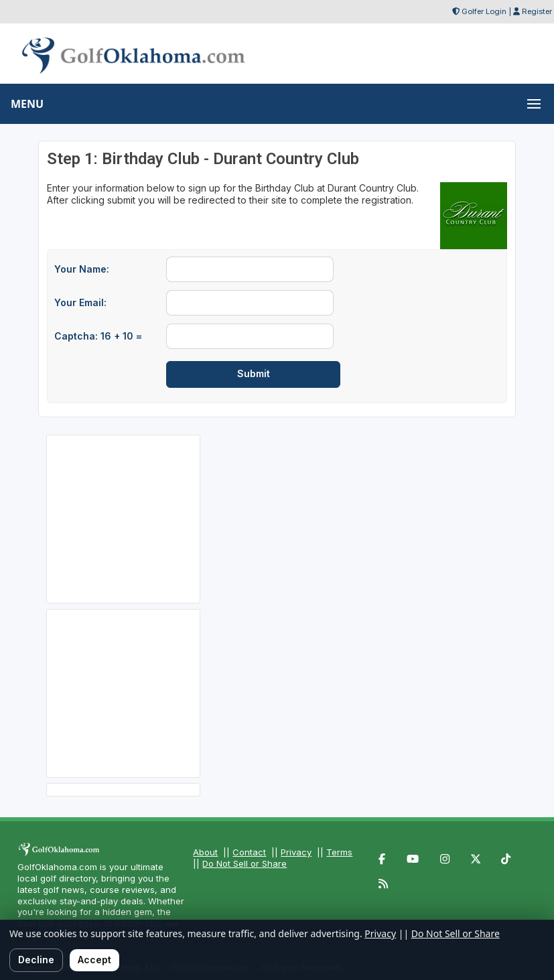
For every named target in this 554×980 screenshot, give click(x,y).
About (205, 852)
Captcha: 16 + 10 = (98, 336)
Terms (339, 852)
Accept (94, 960)
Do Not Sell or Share (245, 863)
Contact (249, 852)
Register (537, 11)
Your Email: (80, 302)
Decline (36, 960)
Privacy (296, 852)
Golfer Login (484, 11)
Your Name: (82, 269)
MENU (27, 104)
